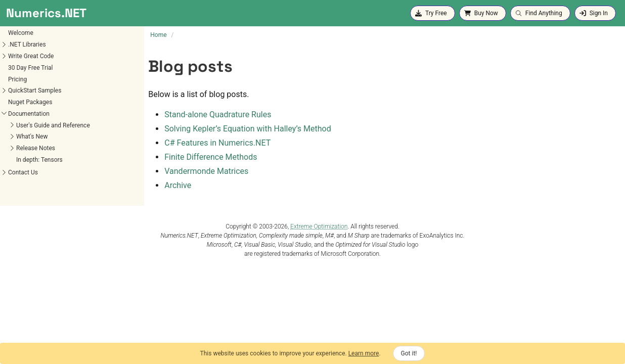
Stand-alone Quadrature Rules (218, 115)
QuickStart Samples (35, 90)
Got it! (409, 353)
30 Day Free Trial (31, 68)
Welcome (21, 33)
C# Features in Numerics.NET (217, 143)
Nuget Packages (30, 102)
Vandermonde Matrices (206, 171)
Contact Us (23, 172)
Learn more (364, 353)
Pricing (17, 79)
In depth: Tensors (39, 160)
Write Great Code (31, 56)
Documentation (29, 114)
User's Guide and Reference (53, 125)
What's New (32, 136)
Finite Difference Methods (211, 157)
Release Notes (36, 148)
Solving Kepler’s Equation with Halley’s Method (248, 129)
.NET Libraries (27, 44)
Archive (178, 185)
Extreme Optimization (319, 226)
